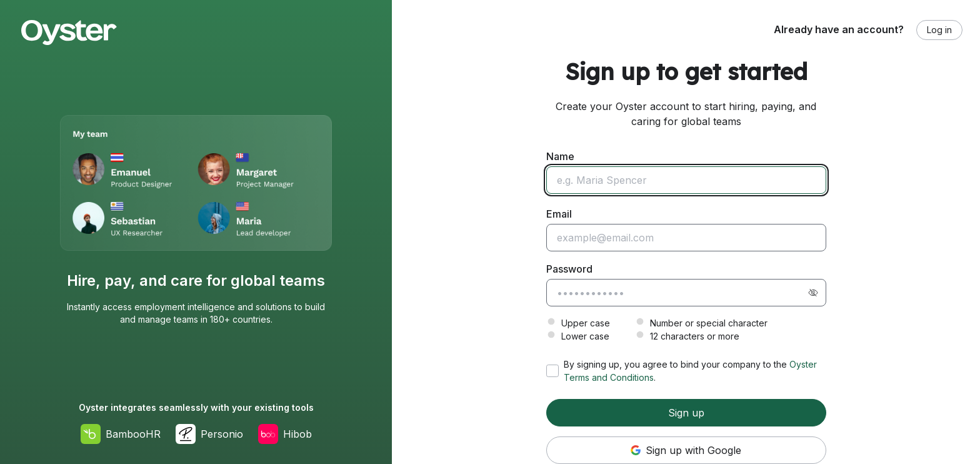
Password (569, 269)
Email (559, 214)
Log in (939, 30)
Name (560, 156)
